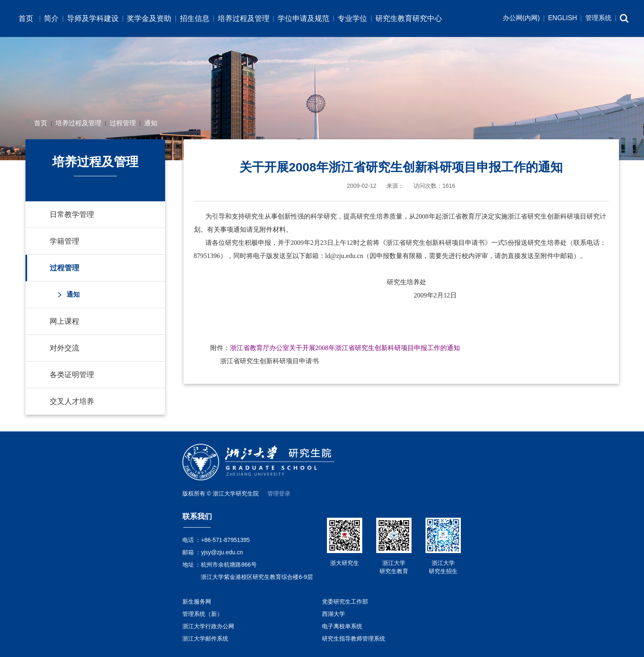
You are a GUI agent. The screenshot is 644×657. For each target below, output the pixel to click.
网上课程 (64, 321)
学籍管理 (64, 241)
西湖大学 (333, 614)
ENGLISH (562, 18)
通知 (151, 123)
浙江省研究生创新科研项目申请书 (269, 361)
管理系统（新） (202, 614)
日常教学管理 (72, 214)
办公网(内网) (521, 18)
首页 (26, 18)
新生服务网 (197, 602)
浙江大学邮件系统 (205, 639)
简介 (51, 18)
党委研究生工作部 (345, 602)
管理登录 (279, 493)
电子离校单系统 (342, 626)
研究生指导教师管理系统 (354, 639)
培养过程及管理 (244, 18)
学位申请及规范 (304, 18)
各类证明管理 (72, 375)
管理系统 (598, 18)
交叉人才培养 (72, 401)
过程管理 (123, 123)
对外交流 (64, 348)
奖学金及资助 (149, 18)
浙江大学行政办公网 (208, 626)
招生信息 (195, 18)
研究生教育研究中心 (409, 18)
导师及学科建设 (93, 18)
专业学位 (352, 18)
